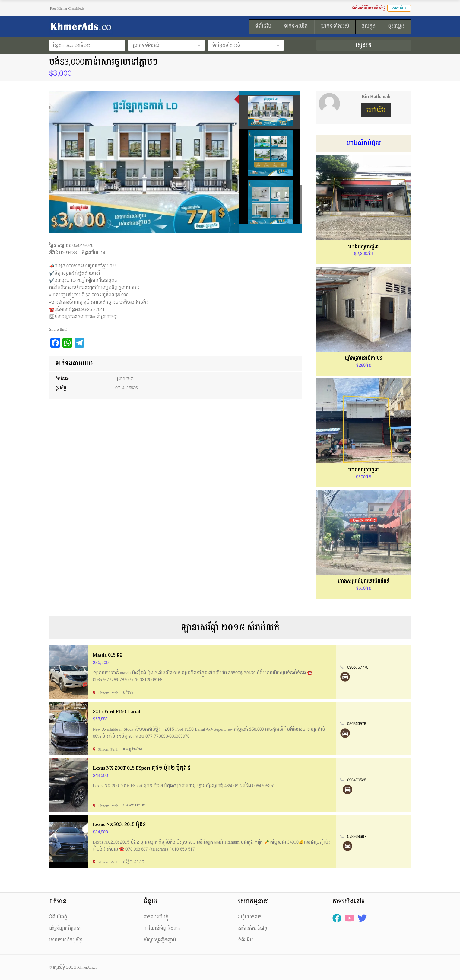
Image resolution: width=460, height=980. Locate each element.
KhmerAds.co (87, 967)
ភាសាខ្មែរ (399, 8)
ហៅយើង (376, 110)
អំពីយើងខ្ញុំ (58, 917)
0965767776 (358, 667)
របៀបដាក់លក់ (250, 917)
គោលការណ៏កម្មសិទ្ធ (66, 940)
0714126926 (126, 388)
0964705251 (358, 780)
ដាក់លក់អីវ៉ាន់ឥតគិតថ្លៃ (368, 8)
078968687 (357, 837)
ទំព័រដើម (245, 940)
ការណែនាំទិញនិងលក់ (162, 929)
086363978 (357, 724)
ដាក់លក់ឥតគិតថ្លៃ (253, 929)
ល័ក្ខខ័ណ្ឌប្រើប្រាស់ (65, 929)
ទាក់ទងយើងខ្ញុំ (156, 917)
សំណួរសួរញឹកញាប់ (160, 940)
